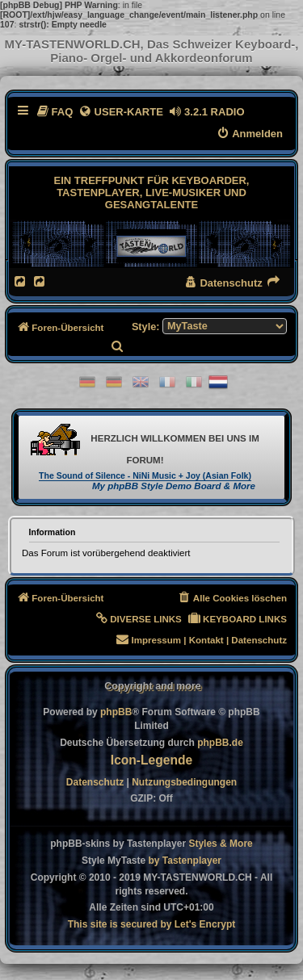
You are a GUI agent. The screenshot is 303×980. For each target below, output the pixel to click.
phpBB (116, 712)
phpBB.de (220, 743)
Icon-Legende (151, 760)
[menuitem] (54, 112)
